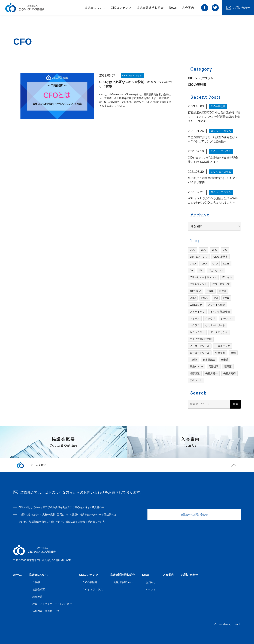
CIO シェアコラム (201, 79)
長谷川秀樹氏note (123, 582)
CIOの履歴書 (197, 85)
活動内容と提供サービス (46, 611)
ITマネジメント (198, 285)
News (173, 9)
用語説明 (214, 367)
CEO (204, 250)
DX (191, 271)
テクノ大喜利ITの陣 (201, 340)
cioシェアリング (199, 257)
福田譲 (228, 367)
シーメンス (227, 319)
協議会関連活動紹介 (150, 9)
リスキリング (223, 346)
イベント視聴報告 (220, 312)
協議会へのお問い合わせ (194, 514)
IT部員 (223, 292)
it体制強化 (195, 292)
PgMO (205, 298)
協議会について (95, 9)
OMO (193, 298)
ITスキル (227, 278)
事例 (233, 353)
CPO (204, 264)
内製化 (193, 360)
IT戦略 (210, 292)
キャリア (195, 319)
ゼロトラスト (197, 333)
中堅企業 (220, 353)
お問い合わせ (190, 575)
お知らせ (151, 582)
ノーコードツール (200, 346)
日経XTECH (196, 367)
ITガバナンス (216, 271)
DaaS (226, 264)
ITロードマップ (221, 285)
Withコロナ (196, 305)
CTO (215, 264)
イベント (151, 589)
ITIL (201, 271)
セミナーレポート (215, 326)
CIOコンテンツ (121, 9)
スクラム (195, 326)
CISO (193, 264)
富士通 (225, 360)
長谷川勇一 (211, 374)
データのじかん (219, 333)
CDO (193, 250)
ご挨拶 (36, 582)
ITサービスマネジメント (203, 278)
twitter (215, 9)
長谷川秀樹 (229, 374)
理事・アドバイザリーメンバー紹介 (52, 604)
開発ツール (196, 381)
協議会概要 (39, 589)
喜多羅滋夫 (209, 360)
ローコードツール (200, 353)
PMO (226, 298)
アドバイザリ (197, 312)
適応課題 (195, 374)
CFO (214, 250)
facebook (205, 9)
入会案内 (188, 9)
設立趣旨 (37, 597)
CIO (225, 250)
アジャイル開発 (216, 305)
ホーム (35, 465)
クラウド (210, 319)
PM (216, 298)
